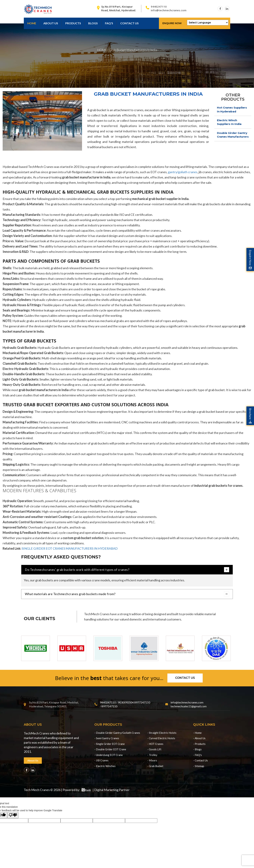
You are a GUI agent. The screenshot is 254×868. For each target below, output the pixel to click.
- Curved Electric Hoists (161, 738)
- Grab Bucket (155, 766)
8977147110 (109, 706)
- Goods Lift (154, 749)
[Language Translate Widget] (208, 23)
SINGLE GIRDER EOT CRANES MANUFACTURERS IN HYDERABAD (70, 548)
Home (32, 23)
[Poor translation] (13, 815)
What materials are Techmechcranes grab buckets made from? (127, 594)
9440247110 (159, 7)
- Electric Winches (105, 766)
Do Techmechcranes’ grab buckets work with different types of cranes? (127, 570)
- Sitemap (199, 766)
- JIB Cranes (101, 760)
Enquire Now (172, 23)
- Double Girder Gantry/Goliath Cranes (117, 733)
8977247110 (142, 702)
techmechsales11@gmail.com (189, 706)
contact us (129, 23)
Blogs (93, 23)
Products (73, 23)
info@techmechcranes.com (169, 10)
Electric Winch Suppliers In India (229, 122)
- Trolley (152, 755)
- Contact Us (200, 760)
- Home (197, 733)
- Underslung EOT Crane (109, 755)
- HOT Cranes (155, 744)
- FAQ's (197, 755)
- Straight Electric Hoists (162, 733)
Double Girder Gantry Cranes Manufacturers (233, 135)
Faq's (109, 23)
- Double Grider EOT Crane (110, 749)
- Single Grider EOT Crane (110, 744)
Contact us (185, 678)
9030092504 (126, 702)
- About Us (199, 738)
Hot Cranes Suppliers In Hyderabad (232, 109)
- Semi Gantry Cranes (107, 738)
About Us (51, 23)
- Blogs (197, 749)
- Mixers (152, 760)
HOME (102, 50)
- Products (199, 744)
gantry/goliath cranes (183, 172)
